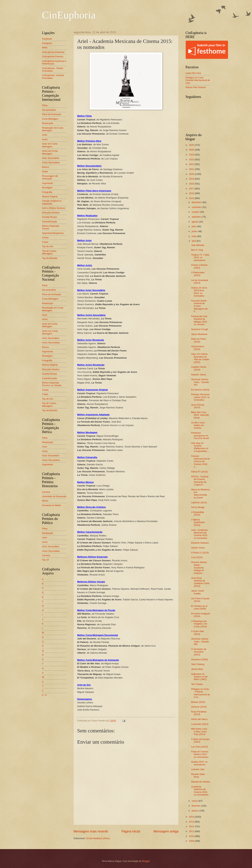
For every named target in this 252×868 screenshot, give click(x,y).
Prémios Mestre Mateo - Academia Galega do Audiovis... (199, 568)
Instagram (47, 43)
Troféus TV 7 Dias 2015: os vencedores (200, 258)
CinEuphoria (69, 15)
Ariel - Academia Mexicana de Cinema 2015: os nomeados (199, 534)
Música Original (50, 196)
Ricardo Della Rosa (198, 776)
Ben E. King (197, 250)
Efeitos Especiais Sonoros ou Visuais (52, 384)
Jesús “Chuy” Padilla (198, 592)
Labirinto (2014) (199, 502)
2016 (192, 193)
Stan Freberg (198, 664)
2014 (192, 817)
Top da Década (50, 258)
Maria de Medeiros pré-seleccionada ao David (200, 494)
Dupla (45, 171)
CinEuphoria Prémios (53, 56)
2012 (192, 826)
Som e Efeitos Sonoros (54, 208)
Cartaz (45, 237)
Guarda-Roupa (49, 217)
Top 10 (45, 560)
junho (195, 231)
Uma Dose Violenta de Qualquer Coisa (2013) (200, 582)
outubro (196, 212)
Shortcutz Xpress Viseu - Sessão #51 (200, 382)
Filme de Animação (52, 114)
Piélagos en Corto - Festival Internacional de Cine (198, 80)
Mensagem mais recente (91, 831)
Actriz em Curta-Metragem (50, 152)
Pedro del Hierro (199, 719)
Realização (48, 123)
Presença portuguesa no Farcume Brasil (200, 435)
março (195, 801)
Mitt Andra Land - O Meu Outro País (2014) (200, 732)
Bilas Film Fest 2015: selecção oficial (200, 415)
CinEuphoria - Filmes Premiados (52, 70)
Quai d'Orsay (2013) (198, 406)
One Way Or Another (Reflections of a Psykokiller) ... (200, 447)
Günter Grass (198, 548)
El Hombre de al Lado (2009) (199, 607)
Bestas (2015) (198, 702)
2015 (192, 198)
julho (194, 226)
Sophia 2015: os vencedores (199, 763)
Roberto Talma (198, 375)
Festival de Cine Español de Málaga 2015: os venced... (199, 320)
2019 (192, 179)
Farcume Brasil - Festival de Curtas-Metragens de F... (199, 306)
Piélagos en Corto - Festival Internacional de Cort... (200, 693)
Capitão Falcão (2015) (199, 368)
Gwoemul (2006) (199, 659)
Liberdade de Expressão (54, 496)
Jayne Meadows (199, 334)
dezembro (197, 202)
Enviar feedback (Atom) (98, 838)
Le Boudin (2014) (200, 724)
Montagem (47, 188)
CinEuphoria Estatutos (53, 52)
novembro (197, 207)
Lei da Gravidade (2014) (200, 282)
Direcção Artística (51, 213)
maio (194, 236)
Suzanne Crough (200, 329)
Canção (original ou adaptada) (52, 202)
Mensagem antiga (166, 831)
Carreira (46, 492)
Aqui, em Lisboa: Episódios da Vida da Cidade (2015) (200, 358)
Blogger (146, 861)
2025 (192, 150)
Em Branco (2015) (200, 390)
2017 (192, 189)
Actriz (45, 139)
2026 (192, 145)
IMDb (45, 48)
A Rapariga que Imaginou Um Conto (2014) (199, 624)
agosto (195, 222)
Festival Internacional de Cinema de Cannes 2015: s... (200, 462)
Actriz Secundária (51, 162)
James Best (197, 669)
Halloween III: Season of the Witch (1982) (199, 677)
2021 (192, 169)
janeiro (195, 811)
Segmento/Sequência (53, 233)
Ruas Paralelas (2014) (199, 713)
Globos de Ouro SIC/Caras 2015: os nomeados (199, 292)
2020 (192, 174)
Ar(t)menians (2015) (198, 348)
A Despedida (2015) (197, 513)
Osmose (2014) (199, 707)
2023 (192, 159)
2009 (192, 841)
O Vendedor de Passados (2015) (199, 652)
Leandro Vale (198, 769)
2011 (192, 831)
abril (194, 241)
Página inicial (131, 831)
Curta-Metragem (50, 119)
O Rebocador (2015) (198, 274)
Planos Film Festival (196, 87)
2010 (192, 836)
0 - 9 (44, 695)
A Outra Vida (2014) (197, 633)
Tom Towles (197, 684)
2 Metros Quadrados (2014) (198, 522)
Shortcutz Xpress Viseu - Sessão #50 (200, 641)
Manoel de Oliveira (200, 782)
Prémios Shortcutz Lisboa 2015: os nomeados (200, 397)
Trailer (45, 242)
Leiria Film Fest (193, 73)
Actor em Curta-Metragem (50, 145)
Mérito (45, 501)
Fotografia (47, 192)
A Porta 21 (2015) (200, 553)
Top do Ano (48, 246)
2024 (192, 155)
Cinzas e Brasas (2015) (199, 266)
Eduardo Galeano (200, 543)
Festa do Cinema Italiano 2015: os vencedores (200, 754)
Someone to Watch (52, 505)
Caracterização (50, 222)
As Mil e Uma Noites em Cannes (198, 425)
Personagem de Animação (50, 177)
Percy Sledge (198, 507)
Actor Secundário (51, 158)
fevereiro (196, 806)
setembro (197, 217)
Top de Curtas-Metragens (49, 252)
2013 (192, 822)
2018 (192, 184)
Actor (45, 135)
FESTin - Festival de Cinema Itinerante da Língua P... (200, 481)
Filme (45, 105)
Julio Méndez (198, 245)
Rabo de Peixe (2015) (198, 340)
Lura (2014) (197, 557)
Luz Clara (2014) (199, 747)
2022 (192, 164)
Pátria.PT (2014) (199, 472)
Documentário (49, 110)
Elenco (45, 167)
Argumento (48, 183)
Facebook (47, 39)
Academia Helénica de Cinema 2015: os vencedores (200, 791)
